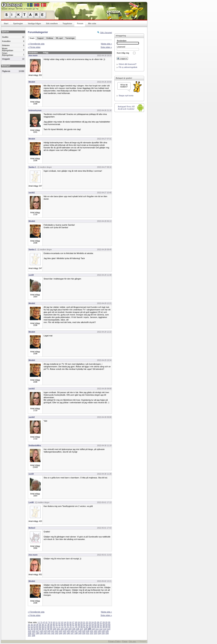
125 (68, 631)
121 (53, 631)
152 (92, 633)
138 (37, 633)
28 (104, 622)
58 (104, 624)
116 (33, 631)
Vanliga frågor (34, 23)
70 (54, 627)
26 (98, 622)
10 (54, 622)
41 (57, 624)
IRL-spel (59, 38)
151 (88, 633)
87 (101, 627)
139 (41, 633)
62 (32, 627)
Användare (122, 41)
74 (65, 627)
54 (93, 624)
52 (87, 624)
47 (73, 624)
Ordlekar (50, 38)
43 (62, 624)
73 (62, 627)
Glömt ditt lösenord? (127, 64)
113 (105, 629)
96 (43, 629)
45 (68, 624)
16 (70, 622)
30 (109, 622)
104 (70, 629)
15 (67, 622)
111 (97, 629)
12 (59, 622)
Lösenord (121, 47)
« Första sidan (34, 47)
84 (93, 627)
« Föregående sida (36, 44)
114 (109, 629)
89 (107, 627)
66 (43, 627)
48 (76, 624)
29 (106, 622)
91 (29, 629)
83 (90, 627)
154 (99, 633)
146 (68, 633)
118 (41, 631)
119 (45, 631)
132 (95, 631)
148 (76, 633)
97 (46, 629)
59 (107, 624)
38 (48, 624)
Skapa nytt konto (126, 96)
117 (37, 631)
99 (51, 629)
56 (98, 624)
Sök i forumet (106, 33)
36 (43, 624)
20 (81, 622)
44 (65, 624)
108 (85, 629)
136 (29, 633)
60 (109, 624)
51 (84, 624)
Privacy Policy (114, 641)
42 (59, 624)
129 (84, 631)
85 (95, 627)
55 (95, 624)
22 (87, 622)
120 (49, 631)
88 (104, 627)
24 (92, 622)
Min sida (92, 23)
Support (40, 38)
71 (57, 627)
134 (103, 631)
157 (29, 635)
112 (101, 629)
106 (78, 629)
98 (48, 629)
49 (79, 624)
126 (72, 631)
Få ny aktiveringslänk (128, 67)
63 (35, 627)
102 (62, 629)
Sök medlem (52, 23)
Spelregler (18, 23)
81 (84, 627)
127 (76, 631)
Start (6, 23)
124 (64, 631)
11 (56, 622)
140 (45, 633)
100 (54, 629)
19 (79, 622)
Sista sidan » (106, 47)
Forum (80, 23)
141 (49, 633)
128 (80, 631)
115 (29, 631)
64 (37, 627)
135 (107, 631)
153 (95, 633)
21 (84, 622)
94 (37, 629)
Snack (32, 38)
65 (40, 627)
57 (101, 624)
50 (82, 624)
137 (33, 633)
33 (35, 624)
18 (76, 622)
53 (90, 624)
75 (68, 627)
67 (46, 627)
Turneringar (70, 38)
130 (88, 631)
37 (46, 624)
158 (33, 635)
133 (99, 631)
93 (35, 629)
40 (54, 624)
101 (58, 629)
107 (82, 629)
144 (60, 633)
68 (48, 627)
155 (103, 633)
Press (125, 641)
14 (65, 622)
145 (64, 633)
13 (62, 622)
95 (40, 629)
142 (53, 633)
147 (72, 633)
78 (76, 627)
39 (51, 624)
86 (98, 627)
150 (84, 633)
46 (71, 624)
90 (109, 627)
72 (59, 627)
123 (60, 631)
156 (107, 633)
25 (95, 622)
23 (90, 622)
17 (73, 622)
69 (51, 627)
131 (92, 631)
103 (66, 629)
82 (87, 627)
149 (80, 633)
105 (74, 629)
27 (101, 622)
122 (57, 631)
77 (73, 627)
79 (79, 627)
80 (82, 627)
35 (40, 624)
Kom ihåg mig (123, 53)
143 (57, 633)
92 (32, 629)
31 (29, 624)
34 (37, 624)
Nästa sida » (106, 44)
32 (32, 624)
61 (29, 627)
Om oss (132, 641)
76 (71, 627)
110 (93, 629)
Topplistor (67, 23)
